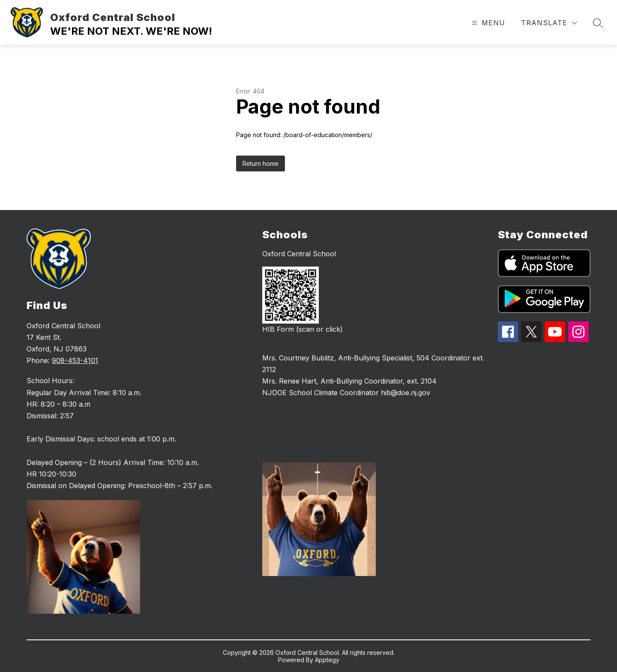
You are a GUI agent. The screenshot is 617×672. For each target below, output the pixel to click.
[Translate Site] (549, 23)
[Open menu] (487, 23)
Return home (261, 163)
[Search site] (598, 23)
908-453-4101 (75, 360)
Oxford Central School (299, 254)
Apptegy (327, 660)
